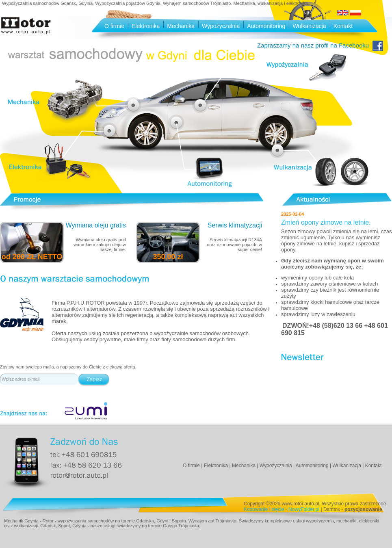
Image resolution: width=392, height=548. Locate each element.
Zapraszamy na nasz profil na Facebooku (320, 45)
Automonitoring (266, 26)
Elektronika (146, 26)
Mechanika (181, 26)
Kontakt (343, 26)
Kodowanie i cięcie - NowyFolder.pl (282, 509)
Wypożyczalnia (221, 26)
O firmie (114, 26)
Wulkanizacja (309, 26)
